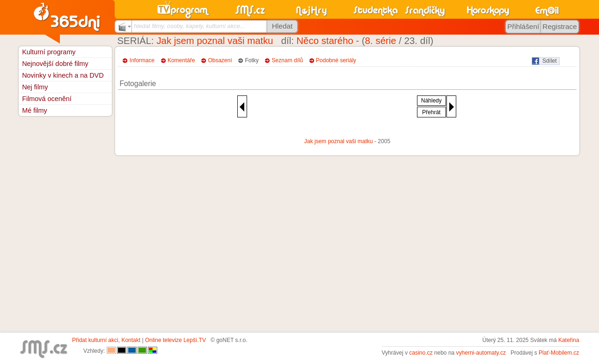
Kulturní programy (49, 52)
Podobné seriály (336, 60)
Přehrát (431, 112)
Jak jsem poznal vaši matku (215, 41)
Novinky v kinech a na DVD (63, 75)
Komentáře (181, 60)
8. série (381, 41)
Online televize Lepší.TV (175, 340)
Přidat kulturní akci (95, 340)
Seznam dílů (288, 60)
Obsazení (220, 60)
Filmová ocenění (47, 99)
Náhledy (431, 101)
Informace (142, 60)
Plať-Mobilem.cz (559, 353)
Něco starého (325, 41)
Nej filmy (35, 87)
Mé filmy (35, 110)
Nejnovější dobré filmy (55, 64)
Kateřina (569, 340)
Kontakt (131, 340)
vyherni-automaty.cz (481, 353)
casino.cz (421, 353)
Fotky (252, 60)
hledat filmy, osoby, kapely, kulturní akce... (190, 26)
